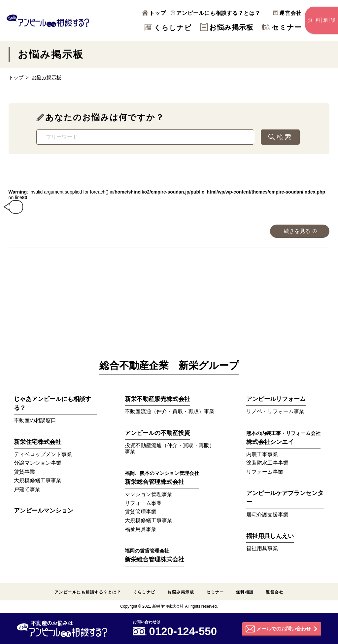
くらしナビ (168, 28)
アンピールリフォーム (276, 399)
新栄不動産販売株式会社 (157, 399)
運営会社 (287, 13)
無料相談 (245, 592)
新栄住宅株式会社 (38, 442)
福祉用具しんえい (270, 536)
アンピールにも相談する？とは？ (216, 13)
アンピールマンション (44, 511)
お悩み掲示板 (227, 27)
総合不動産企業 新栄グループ (169, 365)
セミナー (282, 27)
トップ (154, 13)
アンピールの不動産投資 (157, 433)
